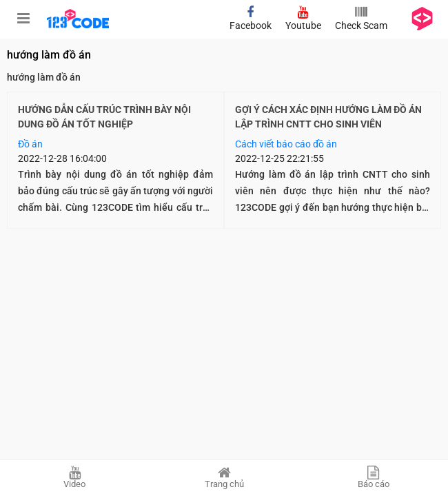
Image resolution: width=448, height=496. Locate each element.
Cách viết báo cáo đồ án (286, 144)
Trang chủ (224, 477)
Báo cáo (373, 477)
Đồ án (30, 144)
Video (75, 477)
